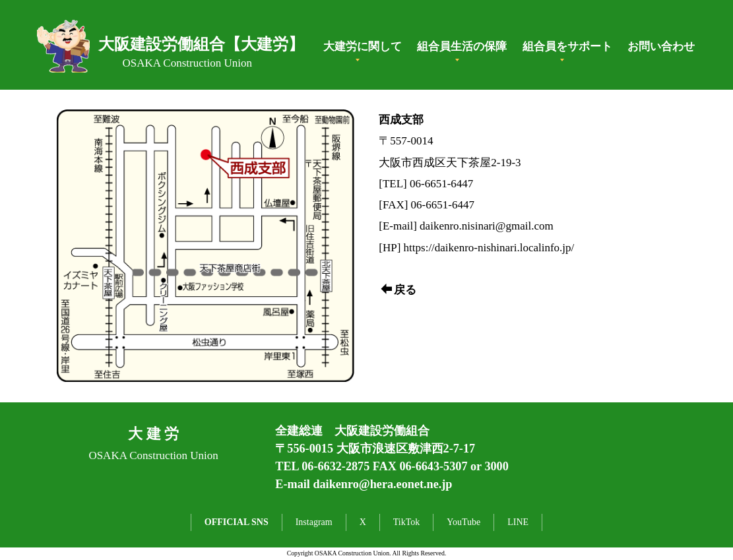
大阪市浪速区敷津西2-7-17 (406, 449)
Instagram (314, 522)
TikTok (407, 522)
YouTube (463, 522)
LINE (518, 522)
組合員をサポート (567, 47)
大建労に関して (363, 47)
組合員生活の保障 (462, 47)
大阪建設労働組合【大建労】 (201, 44)
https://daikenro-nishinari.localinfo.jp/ (489, 248)
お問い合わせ (661, 47)
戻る (398, 290)
